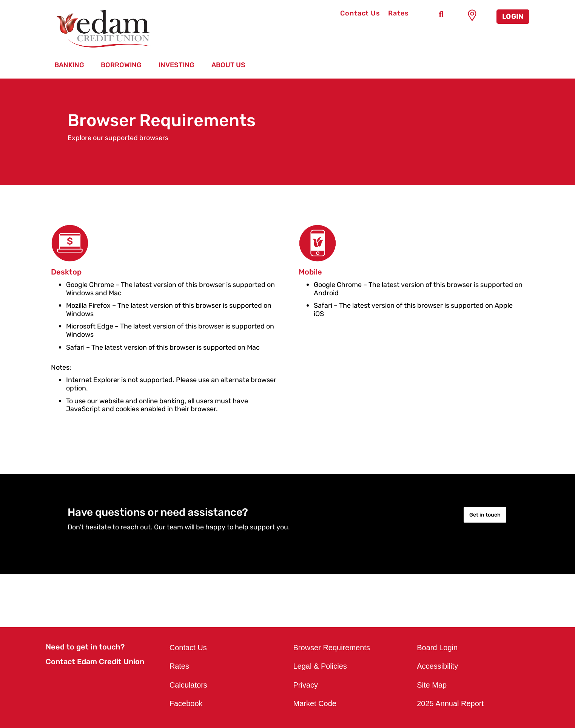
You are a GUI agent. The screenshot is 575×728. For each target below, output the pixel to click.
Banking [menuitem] (69, 65)
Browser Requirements (332, 648)
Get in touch (485, 515)
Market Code (315, 703)
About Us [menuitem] (228, 65)
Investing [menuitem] (177, 65)
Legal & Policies (320, 666)
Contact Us (360, 13)
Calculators (188, 685)
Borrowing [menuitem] (121, 65)
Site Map (432, 685)
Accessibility (437, 666)
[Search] (441, 15)
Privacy (306, 685)
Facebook (186, 703)
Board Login (437, 648)
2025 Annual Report (450, 703)
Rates (398, 13)
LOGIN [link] (513, 17)
